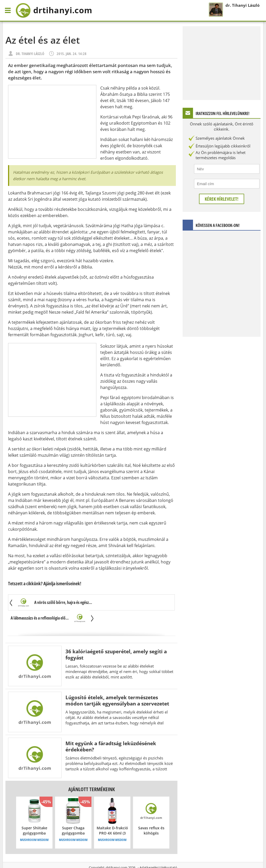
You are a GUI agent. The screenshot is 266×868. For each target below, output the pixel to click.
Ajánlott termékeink (92, 774)
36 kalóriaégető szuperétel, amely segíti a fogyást (116, 639)
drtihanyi (55, 10)
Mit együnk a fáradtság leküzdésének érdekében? (111, 731)
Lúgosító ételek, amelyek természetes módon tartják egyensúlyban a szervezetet (117, 685)
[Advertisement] (52, 122)
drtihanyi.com (117, 852)
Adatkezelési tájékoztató (158, 852)
